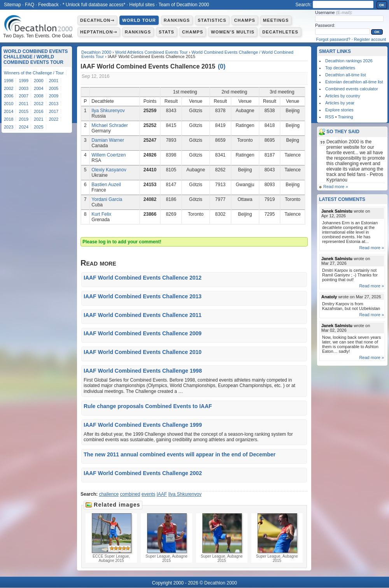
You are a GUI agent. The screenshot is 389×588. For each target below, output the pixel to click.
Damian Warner (108, 140)
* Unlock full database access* (94, 5)
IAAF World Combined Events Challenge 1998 (143, 371)
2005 (54, 88)
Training (345, 117)
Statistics (212, 20)
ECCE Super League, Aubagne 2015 (111, 538)
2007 (24, 96)
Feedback (48, 5)
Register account (370, 39)
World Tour (139, 20)
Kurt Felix (101, 214)
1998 (9, 81)
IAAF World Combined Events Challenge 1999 (143, 425)
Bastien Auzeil (106, 185)
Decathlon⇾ (97, 20)
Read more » (336, 187)
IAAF (162, 494)
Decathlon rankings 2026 (349, 61)
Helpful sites (142, 5)
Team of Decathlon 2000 (184, 5)
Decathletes (280, 32)
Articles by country (343, 96)
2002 (9, 88)
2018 (9, 119)
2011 (24, 104)
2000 (39, 81)
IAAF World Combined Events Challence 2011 (143, 315)
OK (382, 5)
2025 (39, 127)
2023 (9, 127)
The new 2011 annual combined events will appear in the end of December (180, 454)
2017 (54, 111)
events (148, 494)
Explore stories (339, 110)
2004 (39, 88)
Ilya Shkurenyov (108, 111)
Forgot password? (333, 39)
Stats (166, 32)
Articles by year (340, 103)
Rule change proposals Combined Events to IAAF (148, 406)
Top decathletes (340, 68)
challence (109, 494)
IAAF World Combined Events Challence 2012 (143, 278)
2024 (24, 127)
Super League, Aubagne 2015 (166, 538)
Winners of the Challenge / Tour (34, 73)
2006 (9, 96)
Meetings (276, 20)
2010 (9, 104)
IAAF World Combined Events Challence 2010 (143, 352)
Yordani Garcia (107, 199)
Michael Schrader (110, 125)
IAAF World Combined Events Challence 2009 (143, 333)
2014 (9, 111)
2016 (39, 111)
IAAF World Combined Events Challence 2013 (143, 296)
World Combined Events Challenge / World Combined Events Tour (36, 57)
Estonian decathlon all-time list (354, 82)
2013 (54, 104)
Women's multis (233, 32)
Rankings (177, 20)
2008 (39, 96)
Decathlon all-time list (346, 75)
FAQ (30, 5)
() (222, 66)
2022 (54, 119)
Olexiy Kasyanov (109, 170)
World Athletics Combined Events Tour (152, 52)
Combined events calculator (352, 89)
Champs (245, 20)
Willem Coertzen (109, 155)
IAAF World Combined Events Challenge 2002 (143, 473)
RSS (330, 117)
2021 (39, 119)
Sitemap (12, 5)
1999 (24, 81)
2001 (54, 81)
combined (130, 494)
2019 (24, 119)
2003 (24, 88)
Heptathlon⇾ (99, 32)
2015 (24, 111)
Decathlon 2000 (96, 52)
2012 (39, 104)
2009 (54, 96)
